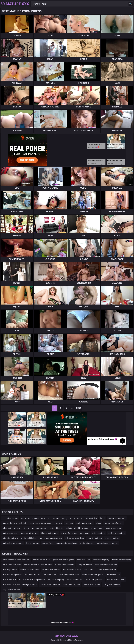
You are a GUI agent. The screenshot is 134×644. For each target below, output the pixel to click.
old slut (59, 523)
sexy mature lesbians (12, 589)
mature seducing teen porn (33, 518)
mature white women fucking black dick (20, 584)
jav (89, 560)
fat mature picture (10, 538)
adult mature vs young (57, 518)
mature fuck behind (91, 584)
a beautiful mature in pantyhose (75, 533)
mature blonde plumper (13, 543)
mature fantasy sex (72, 584)
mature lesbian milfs (116, 580)
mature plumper (10, 570)
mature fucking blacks (12, 575)
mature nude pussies (72, 570)
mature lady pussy (101, 560)
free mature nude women (35, 528)
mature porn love (10, 533)
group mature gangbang (63, 560)
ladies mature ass (75, 580)
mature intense (87, 543)
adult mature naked (85, 523)
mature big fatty (56, 528)
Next (79, 408)
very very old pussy (56, 580)
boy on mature (33, 543)
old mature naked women (51, 538)
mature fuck (47, 543)
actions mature (98, 533)
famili (103, 518)
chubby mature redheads (66, 543)
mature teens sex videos (107, 543)
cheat (99, 523)
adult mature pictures (12, 528)
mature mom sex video (69, 575)
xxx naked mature (10, 518)
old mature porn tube (95, 580)
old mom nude (50, 575)
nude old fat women (29, 533)
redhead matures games (93, 575)
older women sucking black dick (16, 560)
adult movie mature (116, 533)
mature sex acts (9, 580)
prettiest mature (112, 538)
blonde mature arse (50, 533)
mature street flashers (64, 565)
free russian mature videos (41, 523)
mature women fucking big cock (38, 565)
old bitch (81, 560)
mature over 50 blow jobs (106, 565)
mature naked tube (41, 560)
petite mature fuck (33, 575)
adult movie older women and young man (84, 528)
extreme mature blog (51, 570)
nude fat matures (94, 538)
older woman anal (113, 528)
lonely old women (85, 565)
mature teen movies (117, 518)
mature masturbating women (32, 580)
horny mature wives (111, 584)
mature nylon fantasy (113, 523)
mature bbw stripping (122, 560)
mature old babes (29, 538)
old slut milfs (90, 570)
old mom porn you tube (50, 584)
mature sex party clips (29, 570)
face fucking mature (107, 570)
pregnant (69, 523)
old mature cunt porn (12, 565)
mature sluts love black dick (14, 523)
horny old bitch (113, 575)
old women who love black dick (84, 518)
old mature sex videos (74, 538)
